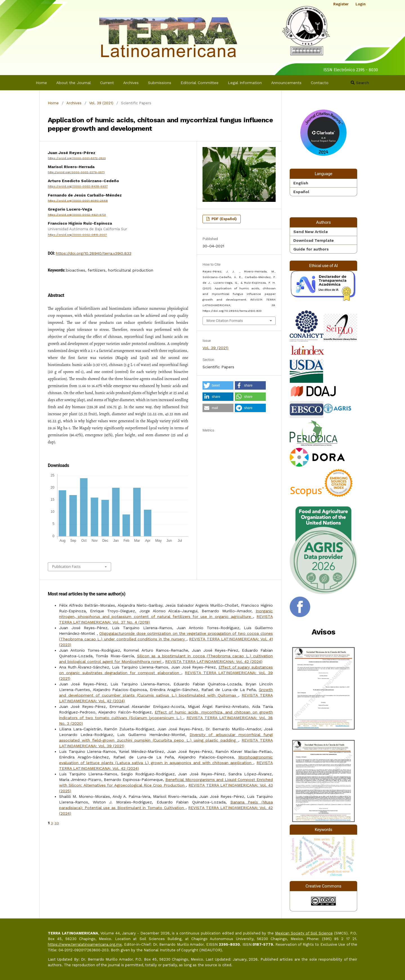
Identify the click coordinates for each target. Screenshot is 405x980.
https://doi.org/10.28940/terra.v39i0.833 (94, 253)
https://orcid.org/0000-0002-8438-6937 (78, 187)
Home (41, 83)
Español (301, 192)
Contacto (320, 83)
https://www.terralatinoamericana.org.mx (85, 944)
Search (360, 83)
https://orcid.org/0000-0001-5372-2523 (77, 158)
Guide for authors (311, 249)
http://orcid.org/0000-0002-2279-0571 (76, 172)
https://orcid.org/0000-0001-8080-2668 (78, 201)
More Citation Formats (225, 321)
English (301, 183)
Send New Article (311, 232)
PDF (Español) (224, 219)
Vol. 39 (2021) (101, 103)
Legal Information (245, 83)
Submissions (160, 83)
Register (341, 4)
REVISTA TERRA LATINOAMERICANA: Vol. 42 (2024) (214, 661)
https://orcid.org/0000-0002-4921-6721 (77, 215)
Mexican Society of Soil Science (304, 933)
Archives (131, 83)
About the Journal (74, 83)
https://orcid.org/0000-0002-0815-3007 (77, 235)
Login (361, 4)
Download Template (314, 240)
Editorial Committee (200, 83)
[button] (218, 385)
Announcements (286, 83)
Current (107, 83)
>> (57, 823)
